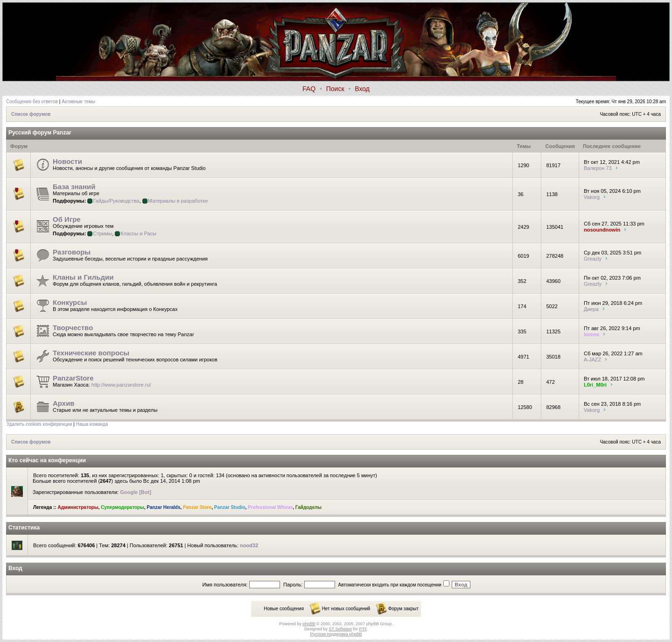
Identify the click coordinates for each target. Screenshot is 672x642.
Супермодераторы (122, 507)
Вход (362, 89)
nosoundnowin (602, 230)
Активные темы (78, 102)
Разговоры (72, 252)
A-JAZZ (592, 360)
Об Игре (67, 219)
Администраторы (78, 507)
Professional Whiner (270, 507)
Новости (67, 161)
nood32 (249, 545)
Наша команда (92, 424)
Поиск (335, 89)
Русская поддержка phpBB (336, 634)
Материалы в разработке (178, 201)
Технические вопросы (91, 353)
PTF (363, 629)
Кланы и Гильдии (83, 277)
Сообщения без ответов (32, 102)
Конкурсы (70, 302)
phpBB (309, 624)
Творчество (73, 328)
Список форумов (31, 114)
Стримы (102, 233)
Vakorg (592, 197)
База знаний (74, 187)
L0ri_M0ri (595, 385)
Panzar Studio (230, 507)
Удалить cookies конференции (39, 424)
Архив (64, 403)
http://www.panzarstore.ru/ (121, 385)
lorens (591, 334)
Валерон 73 (598, 168)
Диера (591, 309)
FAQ (309, 89)
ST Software (340, 629)
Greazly (593, 259)
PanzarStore (73, 378)
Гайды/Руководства (116, 201)
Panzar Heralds (163, 507)
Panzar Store (197, 507)
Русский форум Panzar (40, 133)
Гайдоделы (308, 507)
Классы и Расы (138, 233)
